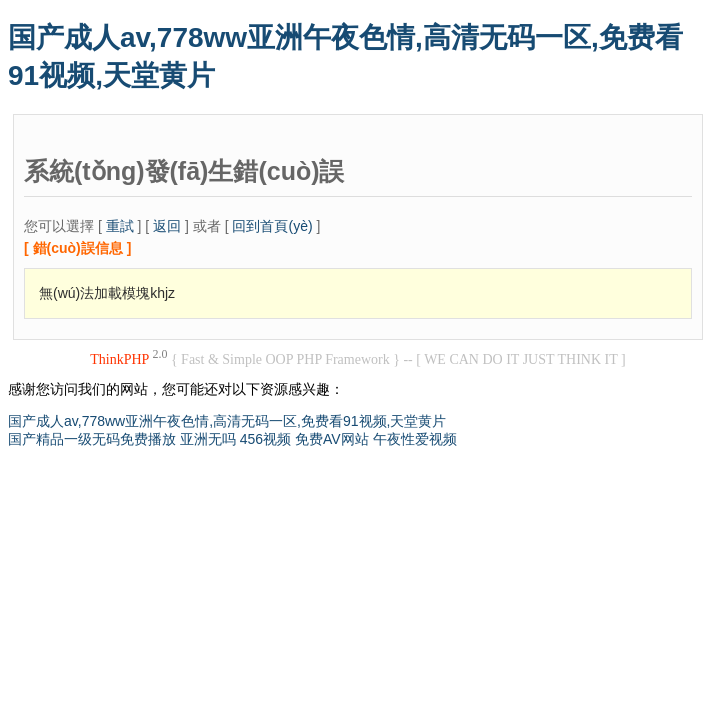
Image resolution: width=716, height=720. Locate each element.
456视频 (265, 439)
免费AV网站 (332, 439)
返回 (167, 226)
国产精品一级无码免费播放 (92, 439)
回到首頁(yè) (272, 226)
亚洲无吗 (208, 439)
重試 (120, 226)
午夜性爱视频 (415, 439)
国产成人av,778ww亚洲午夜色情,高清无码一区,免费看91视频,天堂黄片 (227, 421)
